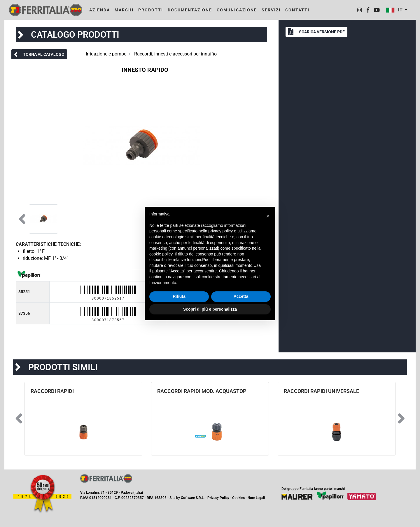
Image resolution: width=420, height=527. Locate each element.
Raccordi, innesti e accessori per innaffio (175, 54)
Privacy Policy (218, 498)
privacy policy (220, 231)
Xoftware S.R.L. (193, 498)
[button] (397, 10)
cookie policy (161, 254)
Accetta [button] (241, 296)
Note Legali (256, 498)
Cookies (238, 498)
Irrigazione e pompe (106, 54)
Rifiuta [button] (179, 296)
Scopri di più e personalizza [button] (210, 309)
